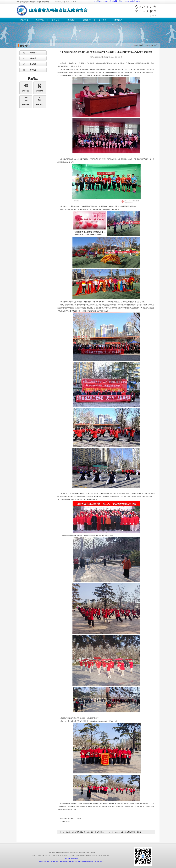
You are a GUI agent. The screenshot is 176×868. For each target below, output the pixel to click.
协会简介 (33, 53)
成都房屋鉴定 (73, 862)
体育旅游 (118, 20)
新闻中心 (40, 20)
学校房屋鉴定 (99, 862)
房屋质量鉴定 (55, 862)
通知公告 (87, 20)
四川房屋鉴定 (91, 862)
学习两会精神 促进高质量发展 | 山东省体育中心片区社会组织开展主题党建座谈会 (85, 832)
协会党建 (103, 20)
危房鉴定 (48, 862)
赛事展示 (71, 20)
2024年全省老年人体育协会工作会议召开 (128, 832)
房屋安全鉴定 (64, 862)
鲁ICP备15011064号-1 (71, 858)
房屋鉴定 (42, 862)
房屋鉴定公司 (82, 862)
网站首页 (24, 20)
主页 (147, 45)
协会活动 (56, 20)
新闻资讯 (33, 58)
